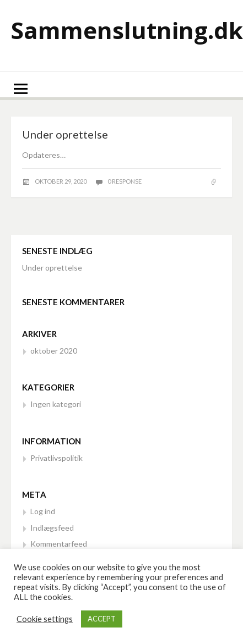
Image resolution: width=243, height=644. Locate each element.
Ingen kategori (56, 404)
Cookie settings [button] (45, 619)
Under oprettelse (65, 134)
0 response (125, 181)
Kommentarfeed (59, 544)
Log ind (43, 511)
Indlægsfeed (52, 528)
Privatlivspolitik (56, 458)
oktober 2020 (54, 351)
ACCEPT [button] (102, 619)
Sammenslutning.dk (127, 30)
